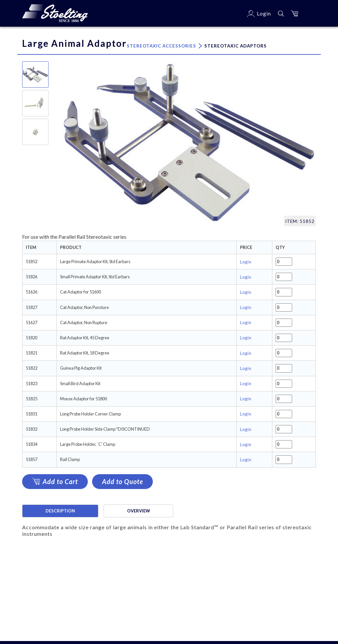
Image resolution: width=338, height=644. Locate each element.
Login (246, 262)
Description (60, 511)
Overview (138, 511)
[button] (294, 13)
